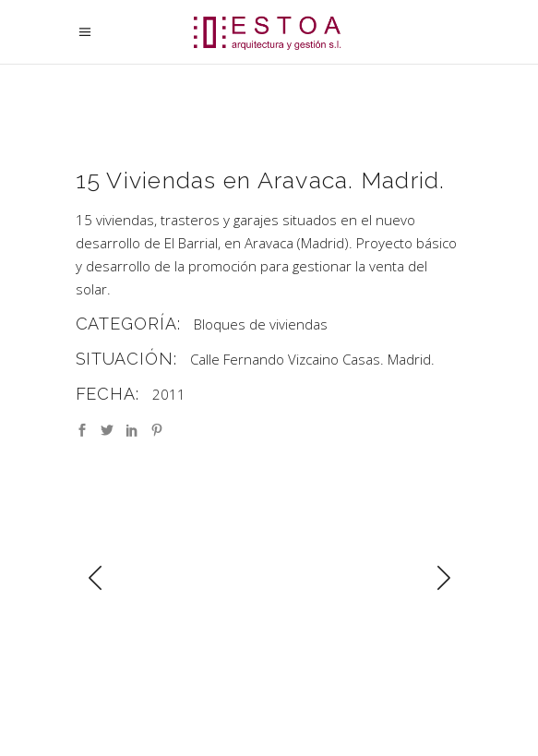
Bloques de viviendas (261, 324)
